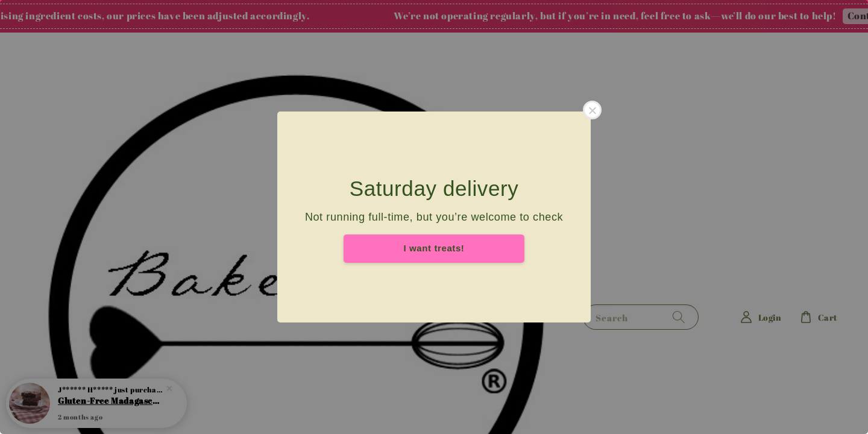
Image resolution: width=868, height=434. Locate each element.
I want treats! (434, 248)
